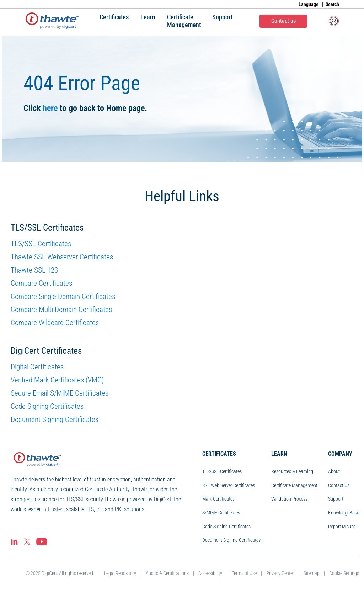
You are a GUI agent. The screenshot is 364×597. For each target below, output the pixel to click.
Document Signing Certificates (55, 419)
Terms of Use (244, 573)
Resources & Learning (292, 471)
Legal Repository (120, 573)
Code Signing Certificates (47, 406)
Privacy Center (280, 573)
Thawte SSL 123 (34, 270)
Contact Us (339, 485)
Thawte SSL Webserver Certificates (62, 257)
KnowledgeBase (344, 513)
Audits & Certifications (167, 573)
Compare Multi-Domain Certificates (61, 310)
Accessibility (210, 573)
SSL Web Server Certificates (229, 485)
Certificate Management (294, 485)
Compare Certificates (41, 283)
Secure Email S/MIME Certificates (60, 393)
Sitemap (312, 573)
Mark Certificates (218, 499)
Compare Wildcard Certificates (55, 323)
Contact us (283, 21)
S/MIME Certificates (221, 513)
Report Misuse (342, 527)
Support (336, 499)
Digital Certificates (37, 367)
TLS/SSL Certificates (41, 244)
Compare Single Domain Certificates (63, 296)
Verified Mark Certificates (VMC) (57, 380)
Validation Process (289, 499)
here (50, 108)
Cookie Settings (344, 573)
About (334, 471)
